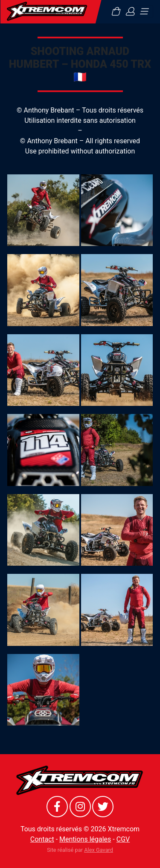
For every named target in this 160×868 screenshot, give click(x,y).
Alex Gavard (99, 850)
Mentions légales (85, 839)
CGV (123, 839)
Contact (42, 839)
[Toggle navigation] (144, 12)
